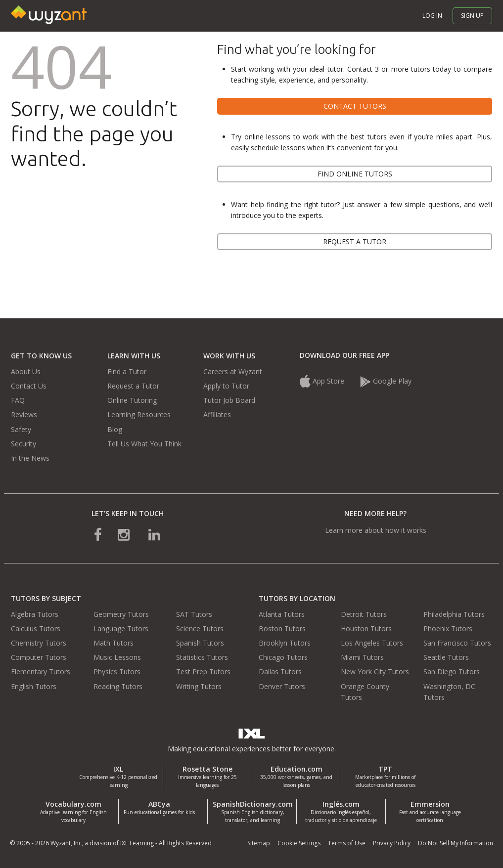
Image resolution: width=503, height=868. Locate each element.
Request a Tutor (133, 386)
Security (23, 444)
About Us (26, 371)
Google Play (386, 381)
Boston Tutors (282, 629)
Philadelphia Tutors (454, 614)
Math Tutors (114, 643)
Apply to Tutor (226, 386)
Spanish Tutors (200, 643)
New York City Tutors (375, 672)
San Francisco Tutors (457, 643)
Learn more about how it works (376, 530)
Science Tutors (200, 629)
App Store (323, 381)
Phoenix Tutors (448, 629)
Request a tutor (355, 241)
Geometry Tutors (121, 614)
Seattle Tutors (446, 657)
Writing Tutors (199, 686)
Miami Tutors (362, 657)
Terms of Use (347, 843)
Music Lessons (117, 657)
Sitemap (259, 843)
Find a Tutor (127, 371)
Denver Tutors (282, 686)
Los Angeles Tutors (372, 643)
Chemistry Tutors (39, 643)
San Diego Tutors (452, 672)
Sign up (472, 16)
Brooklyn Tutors (285, 643)
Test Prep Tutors (203, 672)
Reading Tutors (118, 686)
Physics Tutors (117, 672)
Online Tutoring (132, 400)
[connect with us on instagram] (125, 534)
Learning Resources (139, 414)
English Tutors (34, 686)
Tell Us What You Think (144, 444)
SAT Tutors (194, 614)
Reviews (24, 414)
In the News (30, 458)
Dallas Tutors (280, 672)
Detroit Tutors (364, 614)
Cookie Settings (299, 843)
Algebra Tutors (35, 614)
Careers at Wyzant (233, 371)
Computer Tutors (39, 657)
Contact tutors (355, 106)
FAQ (18, 400)
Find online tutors (355, 174)
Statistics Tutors (202, 657)
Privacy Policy (392, 843)
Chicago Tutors (283, 657)
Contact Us (29, 386)
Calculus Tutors (36, 629)
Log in (432, 16)
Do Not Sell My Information (456, 843)
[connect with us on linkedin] (154, 534)
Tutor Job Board (229, 400)
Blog (115, 429)
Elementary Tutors (41, 672)
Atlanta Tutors (282, 614)
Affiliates (217, 414)
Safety (21, 429)
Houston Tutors (366, 629)
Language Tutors (121, 629)
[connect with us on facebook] (98, 534)
